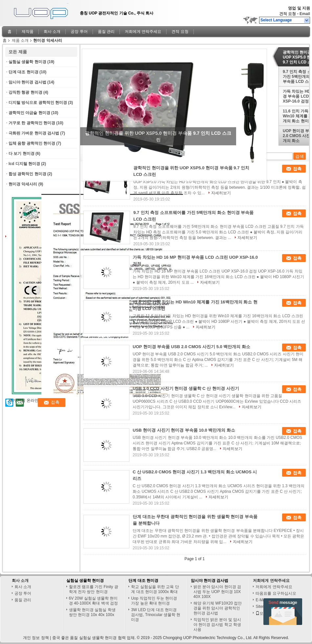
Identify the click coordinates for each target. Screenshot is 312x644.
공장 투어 (79, 32)
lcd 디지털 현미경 (24, 164)
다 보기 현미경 (22, 154)
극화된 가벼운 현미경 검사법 (34, 133)
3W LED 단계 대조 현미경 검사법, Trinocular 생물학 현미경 (156, 615)
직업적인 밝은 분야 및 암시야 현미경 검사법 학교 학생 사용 (217, 625)
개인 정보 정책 (36, 638)
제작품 (28, 32)
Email (305, 14)
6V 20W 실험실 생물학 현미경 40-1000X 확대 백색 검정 (93, 601)
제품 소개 (20, 40)
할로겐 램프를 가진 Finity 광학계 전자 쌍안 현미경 (94, 589)
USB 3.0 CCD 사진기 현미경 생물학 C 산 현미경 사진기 (186, 388)
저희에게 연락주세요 (143, 32)
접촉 (297, 169)
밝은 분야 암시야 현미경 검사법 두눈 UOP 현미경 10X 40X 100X (217, 592)
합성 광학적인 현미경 (27, 174)
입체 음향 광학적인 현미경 (32, 143)
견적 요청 (288, 14)
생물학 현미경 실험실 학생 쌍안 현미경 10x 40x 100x (92, 612)
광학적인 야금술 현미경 (29, 113)
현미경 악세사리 (23, 184)
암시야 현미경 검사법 (27, 82)
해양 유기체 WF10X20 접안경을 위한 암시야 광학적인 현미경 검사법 (218, 608)
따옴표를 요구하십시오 (276, 593)
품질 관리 (106, 32)
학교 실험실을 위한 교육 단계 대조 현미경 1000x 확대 (155, 589)
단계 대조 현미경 (23, 72)
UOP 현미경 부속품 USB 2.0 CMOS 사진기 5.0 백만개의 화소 (191, 347)
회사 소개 (52, 32)
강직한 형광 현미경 (25, 92)
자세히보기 (221, 193)
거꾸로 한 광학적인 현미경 (32, 123)
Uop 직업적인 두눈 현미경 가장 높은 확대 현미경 (154, 601)
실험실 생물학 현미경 (27, 62)
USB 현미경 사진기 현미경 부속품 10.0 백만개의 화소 (184, 430)
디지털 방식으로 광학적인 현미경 (38, 103)
